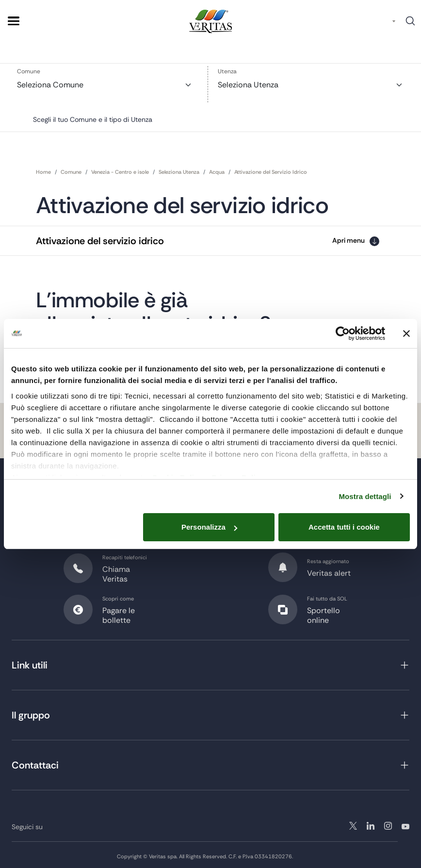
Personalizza (209, 527)
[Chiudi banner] (406, 334)
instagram (371, 823)
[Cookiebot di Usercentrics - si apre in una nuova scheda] (343, 334)
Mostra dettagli (365, 496)
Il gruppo (31, 713)
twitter (353, 823)
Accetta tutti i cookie (344, 527)
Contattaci (35, 763)
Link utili (30, 663)
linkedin (388, 823)
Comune (29, 72)
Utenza (227, 72)
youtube (405, 823)
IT (385, 21)
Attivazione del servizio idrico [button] (100, 238)
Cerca (410, 25)
